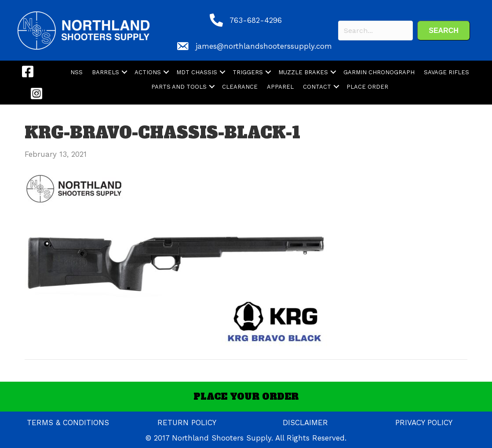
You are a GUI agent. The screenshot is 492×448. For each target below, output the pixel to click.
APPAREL (280, 87)
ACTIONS (148, 72)
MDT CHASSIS (197, 72)
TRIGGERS (248, 72)
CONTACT (317, 87)
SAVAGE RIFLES (446, 72)
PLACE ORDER (367, 87)
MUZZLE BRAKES (303, 72)
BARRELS (106, 72)
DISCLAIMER (305, 423)
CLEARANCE (240, 87)
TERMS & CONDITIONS (68, 423)
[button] (444, 31)
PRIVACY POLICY (424, 423)
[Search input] (375, 31)
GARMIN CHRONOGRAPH (379, 72)
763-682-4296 (256, 20)
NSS (77, 72)
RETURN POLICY (187, 423)
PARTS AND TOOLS (179, 87)
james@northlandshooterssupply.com (264, 46)
